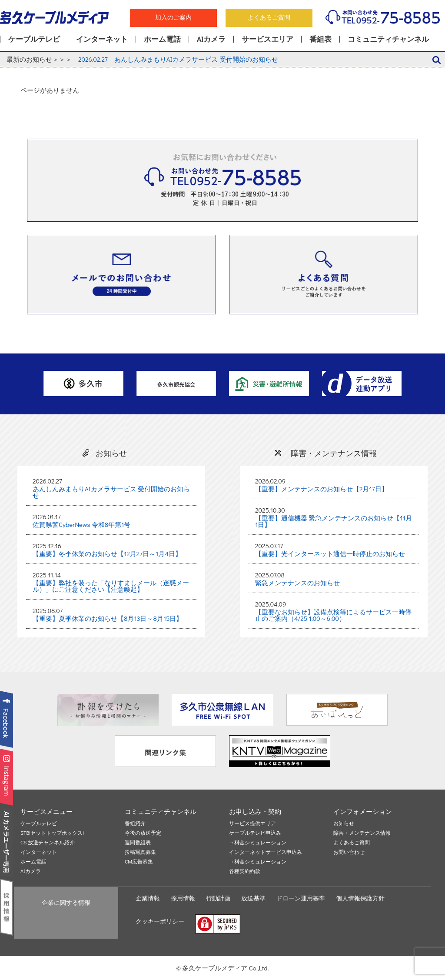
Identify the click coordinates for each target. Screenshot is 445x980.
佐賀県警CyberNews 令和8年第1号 (81, 524)
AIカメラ (211, 39)
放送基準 (253, 898)
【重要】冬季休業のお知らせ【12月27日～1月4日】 (107, 553)
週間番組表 (138, 843)
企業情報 (148, 898)
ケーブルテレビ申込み (255, 833)
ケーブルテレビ (34, 39)
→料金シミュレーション (258, 843)
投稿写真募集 (140, 852)
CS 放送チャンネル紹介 (48, 843)
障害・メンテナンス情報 (362, 833)
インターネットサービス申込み (266, 852)
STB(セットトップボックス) (52, 833)
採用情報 (183, 898)
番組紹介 (135, 823)
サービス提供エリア (252, 823)
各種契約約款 (245, 871)
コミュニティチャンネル (388, 39)
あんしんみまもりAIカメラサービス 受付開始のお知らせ (178, 59)
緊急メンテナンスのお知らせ (297, 583)
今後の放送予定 (143, 833)
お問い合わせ (349, 852)
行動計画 (218, 898)
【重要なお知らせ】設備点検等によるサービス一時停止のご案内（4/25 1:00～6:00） (333, 615)
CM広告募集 (139, 862)
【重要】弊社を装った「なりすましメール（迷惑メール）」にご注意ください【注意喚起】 (111, 586)
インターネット (102, 39)
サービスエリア (267, 39)
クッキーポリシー (160, 921)
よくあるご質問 (269, 17)
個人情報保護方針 (360, 898)
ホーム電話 (162, 39)
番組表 (320, 39)
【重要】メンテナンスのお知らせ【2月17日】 (322, 489)
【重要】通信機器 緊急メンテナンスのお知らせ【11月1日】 (334, 521)
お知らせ (344, 823)
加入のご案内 (173, 17)
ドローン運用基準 (301, 898)
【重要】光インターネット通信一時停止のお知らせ (330, 553)
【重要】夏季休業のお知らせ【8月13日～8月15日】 (108, 618)
